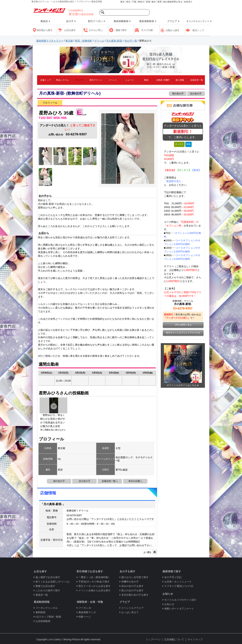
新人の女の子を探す (132, 590)
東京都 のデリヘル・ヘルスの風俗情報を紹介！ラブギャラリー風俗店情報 (67, 2)
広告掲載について (174, 639)
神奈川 (141, 2)
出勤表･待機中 (163, 80)
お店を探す (70, 30)
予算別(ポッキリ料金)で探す (94, 582)
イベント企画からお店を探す (95, 590)
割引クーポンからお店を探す (95, 586)
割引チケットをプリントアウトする (183, 333)
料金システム (62, 80)
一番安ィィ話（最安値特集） (95, 577)
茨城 (148, 2)
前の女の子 (178, 93)
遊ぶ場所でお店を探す (48, 577)
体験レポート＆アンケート (179, 609)
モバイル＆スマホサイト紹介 (180, 600)
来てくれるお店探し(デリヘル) (52, 582)
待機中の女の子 (130, 582)
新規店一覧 (42, 595)
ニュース (129, 80)
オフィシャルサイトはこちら (182, 385)
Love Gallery (54, 639)
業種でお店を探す (45, 586)
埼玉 (128, 2)
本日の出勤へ (135, 481)
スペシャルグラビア (132, 608)
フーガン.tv (85, 608)
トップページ (153, 639)
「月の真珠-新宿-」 (53, 504)
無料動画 (40, 612)
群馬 (160, 2)
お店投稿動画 (43, 621)
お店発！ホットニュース (178, 582)
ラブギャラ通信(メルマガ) (179, 586)
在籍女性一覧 (197, 80)
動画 (146, 80)
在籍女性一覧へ (110, 481)
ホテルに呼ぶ (96, 30)
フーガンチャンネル (47, 608)
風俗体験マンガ (87, 612)
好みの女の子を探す (132, 586)
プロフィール (50, 103)
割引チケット (96, 80)
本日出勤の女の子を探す (135, 595)
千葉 (134, 2)
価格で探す (121, 30)
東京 (122, 2)
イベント (113, 80)
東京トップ (198, 30)
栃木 (154, 2)
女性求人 (188, 2)
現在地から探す (44, 30)
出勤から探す (173, 30)
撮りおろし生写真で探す (135, 577)
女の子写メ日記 (173, 577)
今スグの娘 (147, 30)
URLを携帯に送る (183, 325)
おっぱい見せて (130, 612)
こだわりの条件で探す (48, 590)
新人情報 (180, 80)
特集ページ (85, 617)
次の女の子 (196, 93)
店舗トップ (46, 80)
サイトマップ (195, 639)
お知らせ (169, 604)
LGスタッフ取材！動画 (48, 617)
